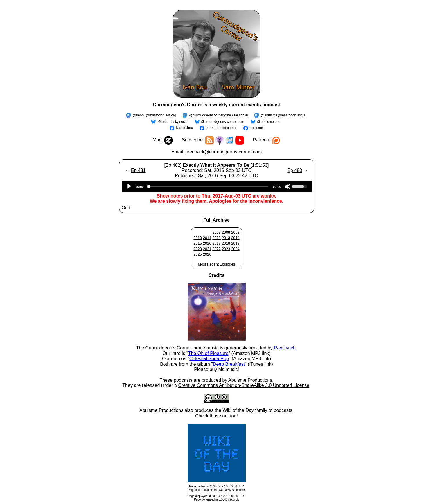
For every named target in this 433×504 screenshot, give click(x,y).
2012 (216, 238)
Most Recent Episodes (216, 264)
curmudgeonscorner (221, 128)
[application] (217, 186)
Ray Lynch (285, 348)
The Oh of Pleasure (208, 353)
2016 (207, 243)
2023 (226, 249)
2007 (216, 232)
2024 (235, 249)
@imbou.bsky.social (173, 122)
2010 (197, 238)
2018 (226, 243)
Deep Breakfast (229, 364)
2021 (207, 249)
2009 (235, 232)
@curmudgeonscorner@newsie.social (218, 115)
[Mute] (288, 186)
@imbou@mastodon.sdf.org (154, 115)
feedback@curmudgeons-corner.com (224, 152)
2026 (207, 254)
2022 (216, 249)
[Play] (129, 186)
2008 (226, 232)
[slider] (208, 186)
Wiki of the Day (238, 410)
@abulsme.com (269, 122)
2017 (216, 243)
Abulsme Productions (250, 380)
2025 (197, 254)
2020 (197, 249)
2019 (235, 243)
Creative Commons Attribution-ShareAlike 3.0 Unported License (244, 385)
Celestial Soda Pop (209, 359)
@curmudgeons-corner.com (223, 122)
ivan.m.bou (185, 128)
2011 (207, 238)
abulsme (256, 128)
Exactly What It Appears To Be (216, 165)
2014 (235, 238)
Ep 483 (295, 170)
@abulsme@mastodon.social (283, 115)
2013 (226, 238)
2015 (197, 243)
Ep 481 (138, 170)
